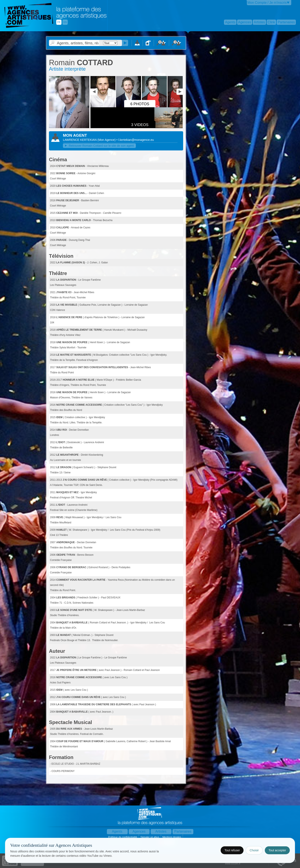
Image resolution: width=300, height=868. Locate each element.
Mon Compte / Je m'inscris (267, 3)
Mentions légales (172, 837)
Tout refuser (232, 850)
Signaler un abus (150, 837)
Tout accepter (277, 850)
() (107, 140)
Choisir (254, 850)
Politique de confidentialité (123, 837)
